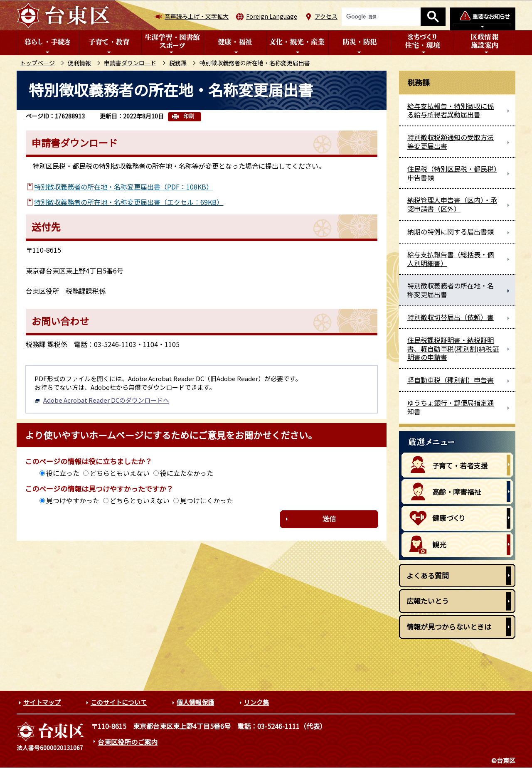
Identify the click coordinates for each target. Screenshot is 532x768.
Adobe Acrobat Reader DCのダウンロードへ (102, 400)
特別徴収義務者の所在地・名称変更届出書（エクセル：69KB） (129, 202)
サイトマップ (42, 702)
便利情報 (79, 63)
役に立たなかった (187, 473)
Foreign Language (272, 16)
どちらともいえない (120, 473)
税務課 (178, 63)
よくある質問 (428, 575)
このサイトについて (119, 702)
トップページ (37, 63)
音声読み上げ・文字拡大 (197, 16)
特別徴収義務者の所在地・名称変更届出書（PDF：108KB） (123, 187)
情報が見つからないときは (449, 626)
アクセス (326, 16)
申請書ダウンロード (130, 63)
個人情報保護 (195, 702)
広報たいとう (428, 601)
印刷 (189, 116)
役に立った (63, 473)
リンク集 (256, 702)
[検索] (381, 17)
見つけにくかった (207, 500)
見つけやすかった (73, 500)
